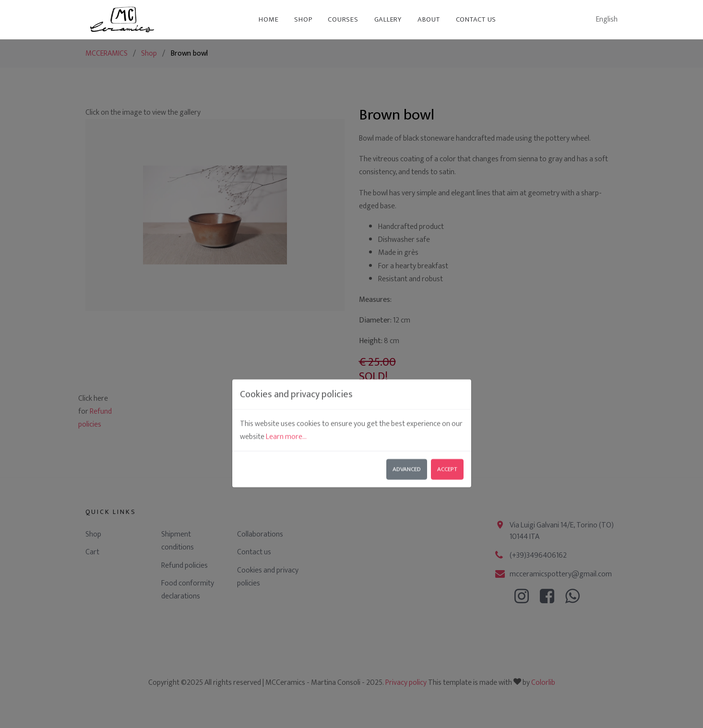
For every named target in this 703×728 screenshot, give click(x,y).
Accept (447, 395)
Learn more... (286, 363)
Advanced (407, 395)
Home (268, 19)
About (429, 19)
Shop (303, 19)
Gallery (388, 19)
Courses (343, 19)
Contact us (476, 19)
